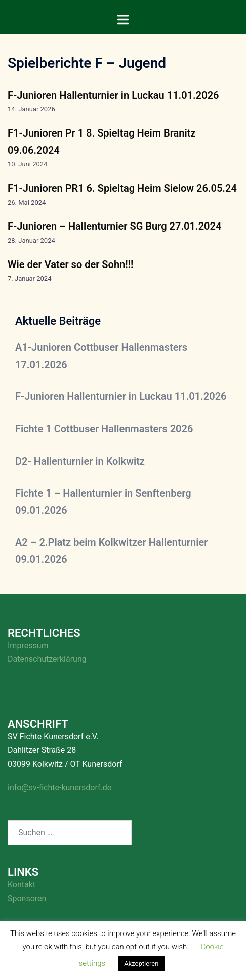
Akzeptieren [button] (141, 964)
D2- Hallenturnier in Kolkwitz (80, 461)
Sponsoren (27, 898)
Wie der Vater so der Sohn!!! (70, 264)
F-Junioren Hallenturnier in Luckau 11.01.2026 (113, 95)
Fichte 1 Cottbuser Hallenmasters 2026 (104, 429)
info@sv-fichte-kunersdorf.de (59, 788)
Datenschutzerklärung (47, 659)
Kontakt (22, 885)
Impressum (28, 645)
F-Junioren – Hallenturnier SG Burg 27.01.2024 (114, 226)
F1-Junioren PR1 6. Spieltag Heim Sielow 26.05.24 (122, 188)
